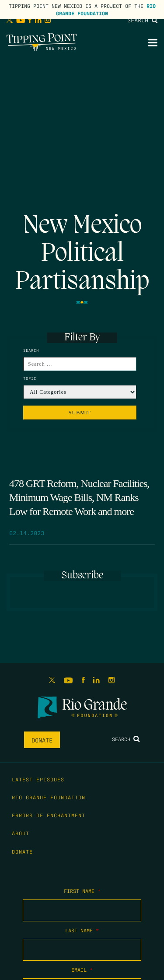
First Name (82, 891)
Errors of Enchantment (49, 815)
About (21, 833)
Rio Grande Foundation (106, 9)
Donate (42, 740)
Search (142, 20)
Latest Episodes (38, 779)
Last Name (82, 930)
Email (82, 969)
